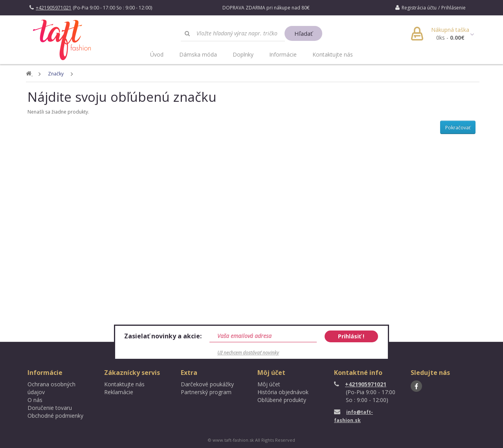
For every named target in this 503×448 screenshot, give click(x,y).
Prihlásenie (453, 8)
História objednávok (283, 392)
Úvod (157, 54)
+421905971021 (360, 384)
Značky (56, 74)
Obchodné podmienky (55, 416)
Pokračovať (458, 128)
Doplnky (243, 54)
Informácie (283, 54)
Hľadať (303, 33)
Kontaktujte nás (333, 54)
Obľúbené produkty (282, 400)
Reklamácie (119, 392)
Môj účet (269, 384)
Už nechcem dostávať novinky (248, 353)
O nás (35, 400)
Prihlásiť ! (351, 336)
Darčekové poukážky (207, 384)
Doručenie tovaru (50, 408)
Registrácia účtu (419, 8)
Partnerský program (206, 392)
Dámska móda (198, 54)
